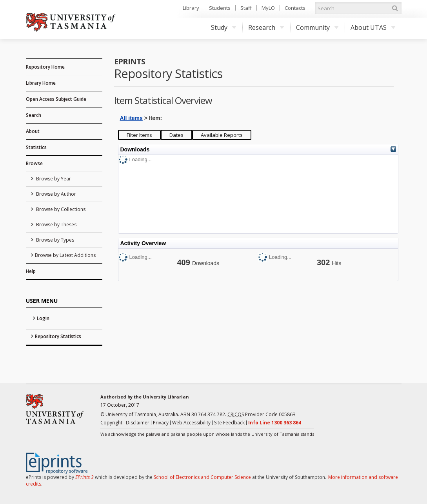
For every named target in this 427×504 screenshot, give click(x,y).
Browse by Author (55, 194)
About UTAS (373, 27)
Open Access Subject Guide (56, 99)
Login (43, 318)
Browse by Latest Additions (65, 255)
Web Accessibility (191, 423)
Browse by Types (55, 240)
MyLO (268, 8)
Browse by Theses (56, 225)
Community (317, 27)
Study (224, 27)
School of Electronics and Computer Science (202, 477)
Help (31, 271)
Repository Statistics (58, 336)
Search (34, 115)
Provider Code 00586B (262, 415)
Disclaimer (138, 423)
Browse (34, 163)
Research (266, 27)
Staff (246, 8)
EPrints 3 (84, 477)
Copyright (111, 423)
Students (220, 8)
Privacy (161, 423)
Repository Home (45, 67)
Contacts (295, 8)
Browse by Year (53, 179)
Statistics (36, 147)
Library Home (41, 83)
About (33, 131)
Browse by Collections (60, 209)
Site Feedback (229, 423)
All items (131, 118)
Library (191, 8)
